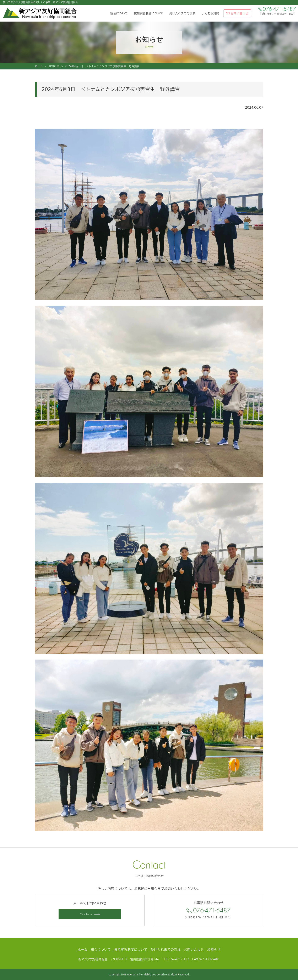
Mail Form (86, 914)
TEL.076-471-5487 (176, 959)
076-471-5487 (208, 911)
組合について (119, 13)
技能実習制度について (148, 13)
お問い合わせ (194, 950)
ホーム (39, 66)
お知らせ (54, 66)
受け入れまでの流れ (182, 13)
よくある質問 (210, 13)
